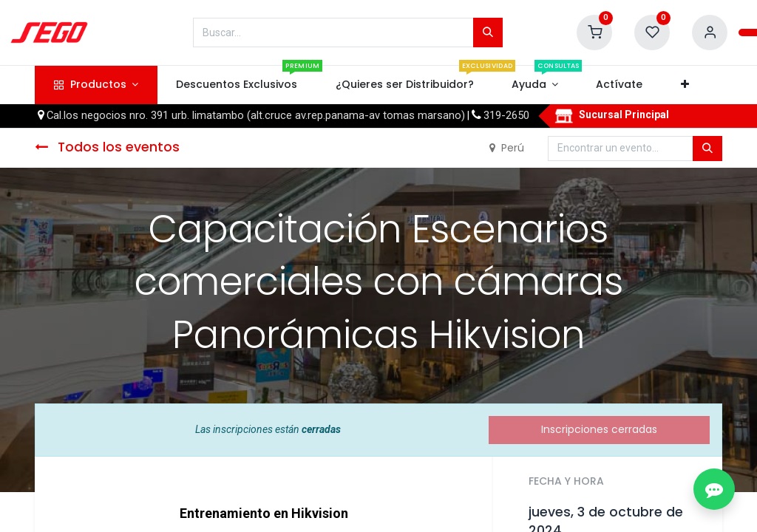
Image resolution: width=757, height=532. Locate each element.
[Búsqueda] (488, 33)
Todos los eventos (107, 147)
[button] (685, 85)
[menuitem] (237, 85)
